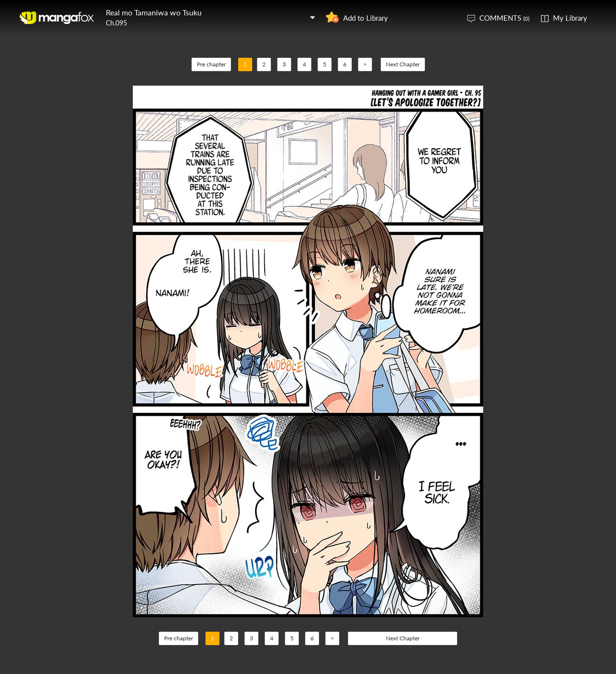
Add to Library (366, 18)
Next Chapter (403, 64)
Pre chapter (211, 64)
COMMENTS (504, 18)
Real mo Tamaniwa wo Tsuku (154, 12)
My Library (570, 18)
